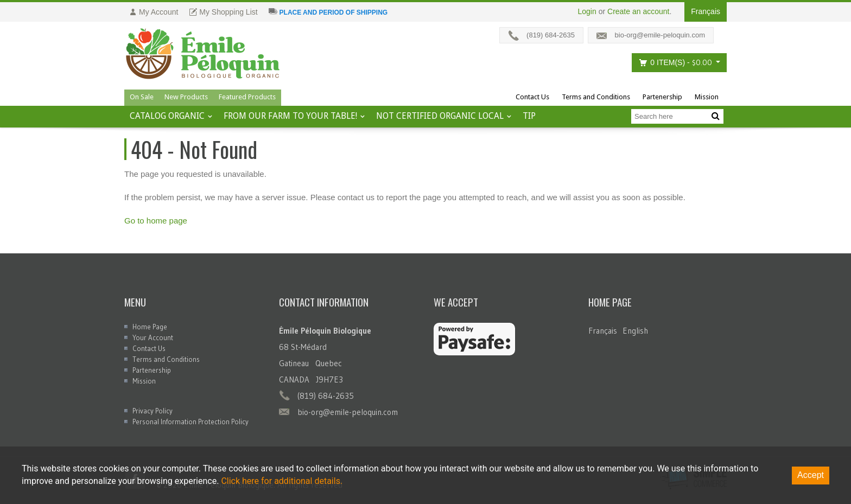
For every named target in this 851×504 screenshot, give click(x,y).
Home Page (150, 327)
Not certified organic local (440, 116)
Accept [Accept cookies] (811, 475)
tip (529, 116)
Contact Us (532, 97)
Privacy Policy (153, 411)
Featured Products (247, 97)
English (635, 331)
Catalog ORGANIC (167, 116)
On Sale (142, 97)
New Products (186, 97)
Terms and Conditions (596, 97)
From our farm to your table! (290, 116)
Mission (707, 97)
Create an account (638, 11)
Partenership (662, 97)
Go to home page (156, 221)
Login (587, 11)
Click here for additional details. (282, 481)
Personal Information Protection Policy (190, 422)
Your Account (153, 337)
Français (603, 331)
